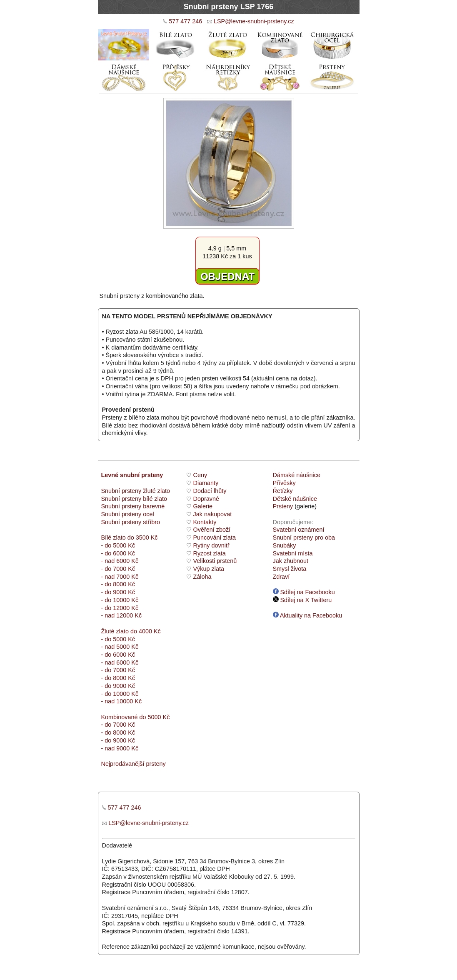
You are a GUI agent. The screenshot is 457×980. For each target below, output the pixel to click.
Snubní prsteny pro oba (304, 537)
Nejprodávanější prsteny (134, 764)
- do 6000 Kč (118, 553)
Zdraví (281, 577)
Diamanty (206, 483)
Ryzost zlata (210, 553)
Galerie (203, 506)
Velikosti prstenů (215, 561)
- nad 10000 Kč (122, 701)
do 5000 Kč (154, 717)
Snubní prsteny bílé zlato (134, 499)
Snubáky (285, 545)
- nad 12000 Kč (122, 615)
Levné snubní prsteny (132, 475)
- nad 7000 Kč (120, 577)
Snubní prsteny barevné (133, 506)
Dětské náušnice (295, 499)
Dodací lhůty (210, 491)
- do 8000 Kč (118, 584)
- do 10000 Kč (120, 600)
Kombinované (120, 717)
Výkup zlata (209, 569)
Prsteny (283, 506)
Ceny (200, 475)
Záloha (202, 577)
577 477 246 (185, 21)
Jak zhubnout (291, 561)
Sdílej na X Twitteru (302, 600)
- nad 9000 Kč (120, 748)
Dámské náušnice (297, 475)
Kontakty (205, 522)
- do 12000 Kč (120, 608)
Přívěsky (284, 483)
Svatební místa (293, 553)
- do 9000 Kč (118, 592)
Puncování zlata (215, 537)
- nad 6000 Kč (120, 561)
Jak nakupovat (213, 514)
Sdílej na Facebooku (304, 592)
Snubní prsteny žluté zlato (136, 491)
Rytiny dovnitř (211, 545)
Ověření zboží (212, 530)
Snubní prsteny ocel (128, 514)
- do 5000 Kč (118, 545)
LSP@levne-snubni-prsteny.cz (254, 21)
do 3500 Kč (143, 537)
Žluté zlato (115, 631)
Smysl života (290, 569)
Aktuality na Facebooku (308, 615)
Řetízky (283, 491)
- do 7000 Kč (118, 569)
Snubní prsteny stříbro (131, 522)
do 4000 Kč (145, 631)
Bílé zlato (114, 537)
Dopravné (206, 499)
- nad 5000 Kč (120, 647)
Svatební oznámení (299, 530)
